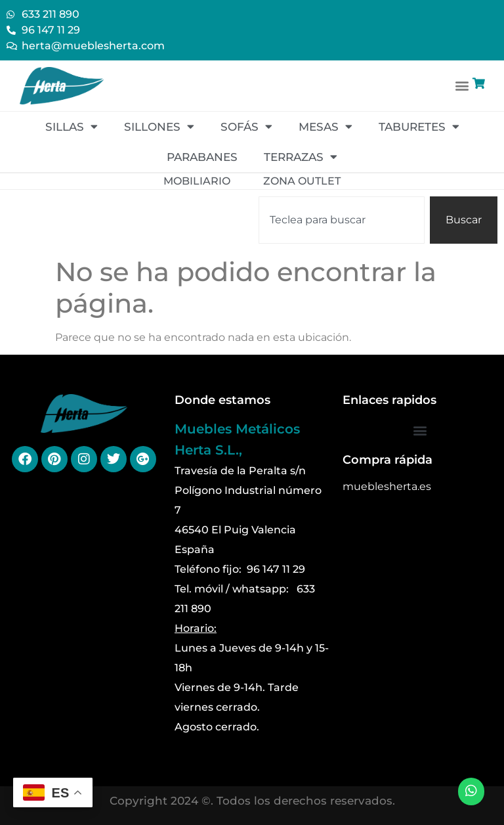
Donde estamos (222, 400)
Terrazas (301, 157)
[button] (462, 86)
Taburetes (419, 126)
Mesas (325, 126)
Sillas (72, 126)
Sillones (159, 126)
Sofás (246, 126)
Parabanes (202, 157)
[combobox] (342, 220)
